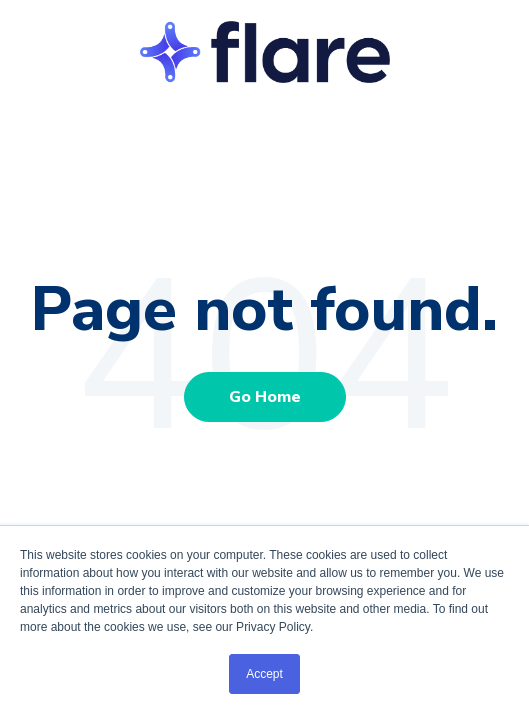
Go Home (265, 397)
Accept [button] (264, 674)
